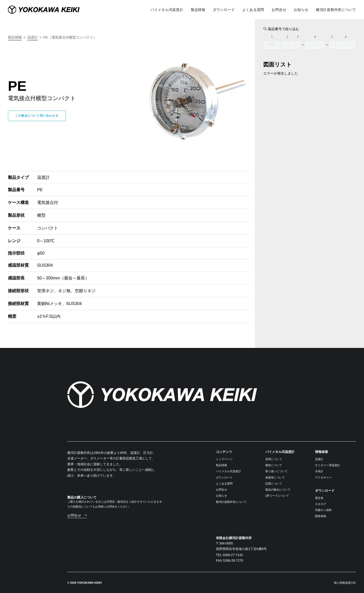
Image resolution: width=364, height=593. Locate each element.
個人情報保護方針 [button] (345, 583)
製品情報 (15, 37)
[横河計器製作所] (53, 9)
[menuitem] (169, 9)
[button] (77, 515)
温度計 (33, 37)
